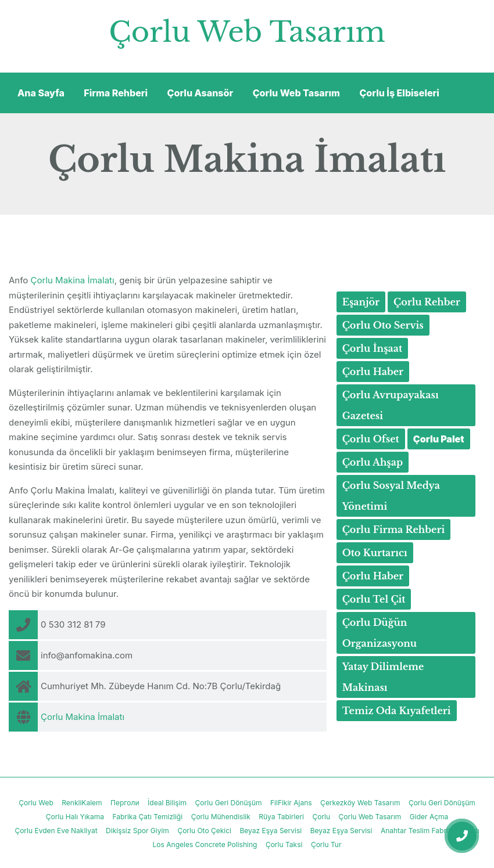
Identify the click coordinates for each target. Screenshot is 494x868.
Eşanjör (361, 302)
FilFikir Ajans (291, 803)
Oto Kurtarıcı (375, 553)
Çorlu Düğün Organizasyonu (380, 633)
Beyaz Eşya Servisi (271, 831)
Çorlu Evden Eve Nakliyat (56, 831)
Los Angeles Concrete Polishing (205, 844)
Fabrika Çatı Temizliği (147, 817)
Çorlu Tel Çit (374, 599)
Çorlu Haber (373, 372)
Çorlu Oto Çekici (204, 831)
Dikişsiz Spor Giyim (137, 831)
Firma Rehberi (116, 93)
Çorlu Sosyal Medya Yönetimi (391, 496)
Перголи (125, 803)
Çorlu (321, 817)
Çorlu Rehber (427, 302)
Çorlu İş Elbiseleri (399, 93)
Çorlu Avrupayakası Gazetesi (391, 405)
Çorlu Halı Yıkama (75, 817)
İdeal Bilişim (167, 803)
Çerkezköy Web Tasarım (360, 803)
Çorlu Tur (326, 844)
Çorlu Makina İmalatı (73, 280)
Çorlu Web (36, 803)
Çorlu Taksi (284, 844)
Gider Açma (429, 817)
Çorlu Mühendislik (221, 817)
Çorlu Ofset (371, 439)
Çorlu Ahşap (373, 462)
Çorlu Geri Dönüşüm (229, 803)
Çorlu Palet (439, 439)
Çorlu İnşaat (372, 348)
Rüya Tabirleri (281, 817)
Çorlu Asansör (201, 93)
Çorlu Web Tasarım (247, 32)
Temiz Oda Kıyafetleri (397, 711)
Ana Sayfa (41, 93)
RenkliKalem (82, 803)
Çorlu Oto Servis (383, 325)
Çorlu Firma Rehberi (394, 530)
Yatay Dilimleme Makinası (383, 677)
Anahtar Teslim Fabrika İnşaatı (430, 831)
